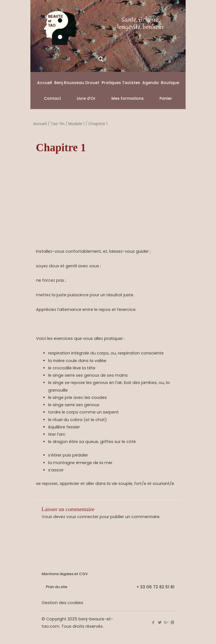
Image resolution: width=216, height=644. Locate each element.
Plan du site (57, 587)
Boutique (170, 83)
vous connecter (82, 517)
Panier (166, 98)
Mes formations (128, 98)
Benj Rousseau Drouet (77, 83)
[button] (101, 59)
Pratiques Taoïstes (121, 83)
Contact (52, 98)
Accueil (45, 83)
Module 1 (76, 124)
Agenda (150, 83)
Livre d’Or (86, 98)
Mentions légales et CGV (65, 574)
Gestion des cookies (62, 603)
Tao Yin (58, 124)
